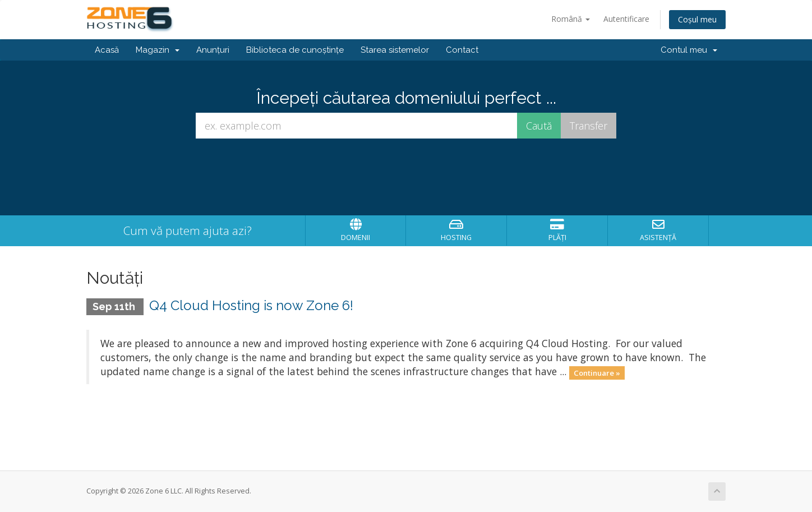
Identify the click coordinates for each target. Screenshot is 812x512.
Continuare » (597, 372)
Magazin (158, 50)
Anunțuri (213, 50)
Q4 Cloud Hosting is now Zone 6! (251, 305)
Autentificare (626, 19)
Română (571, 19)
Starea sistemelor (395, 50)
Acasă (107, 50)
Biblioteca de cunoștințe (295, 50)
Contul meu (689, 50)
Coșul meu (697, 19)
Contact (462, 50)
